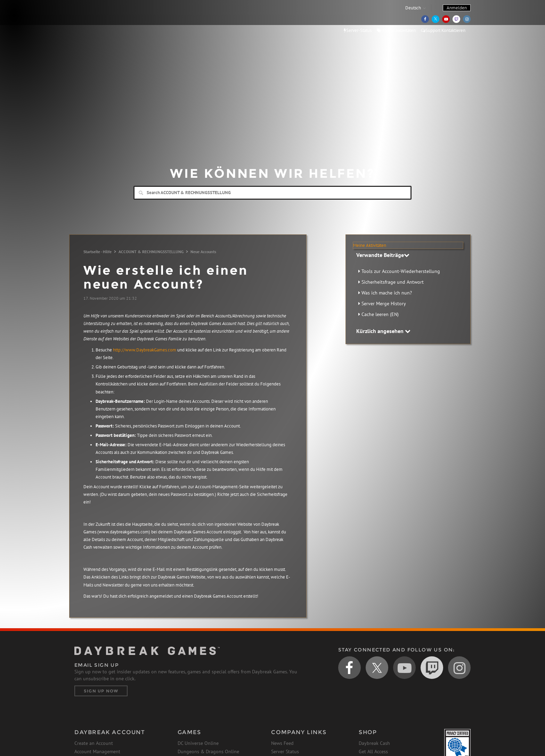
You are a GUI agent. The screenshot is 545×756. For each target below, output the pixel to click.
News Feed (282, 743)
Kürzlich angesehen (383, 331)
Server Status (285, 751)
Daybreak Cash (374, 743)
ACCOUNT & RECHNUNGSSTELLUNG (151, 252)
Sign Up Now (101, 691)
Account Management (97, 751)
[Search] (272, 193)
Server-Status (358, 30)
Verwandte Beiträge (383, 255)
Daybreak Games (106, 20)
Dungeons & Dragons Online (208, 751)
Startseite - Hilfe (97, 252)
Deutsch (413, 8)
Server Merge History (384, 304)
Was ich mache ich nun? (387, 293)
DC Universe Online (198, 743)
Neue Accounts (203, 252)
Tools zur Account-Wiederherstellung (401, 271)
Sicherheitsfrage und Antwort (393, 282)
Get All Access (373, 751)
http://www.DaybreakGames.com (145, 350)
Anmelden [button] (457, 8)
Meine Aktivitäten (396, 30)
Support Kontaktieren (443, 30)
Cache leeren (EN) (380, 314)
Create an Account (94, 743)
